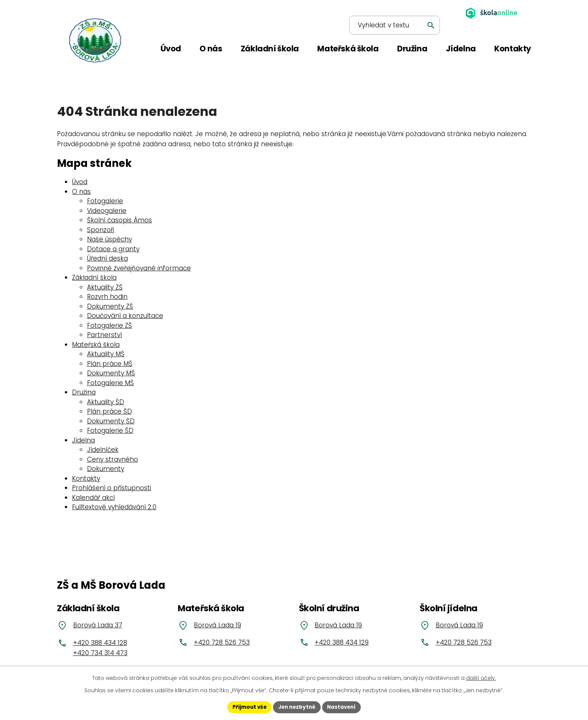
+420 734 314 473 (100, 653)
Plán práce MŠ (110, 364)
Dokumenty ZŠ (110, 306)
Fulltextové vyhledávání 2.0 (114, 507)
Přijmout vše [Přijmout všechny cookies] (247, 707)
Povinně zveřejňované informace (139, 268)
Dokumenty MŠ (111, 373)
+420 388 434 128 (100, 643)
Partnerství (104, 335)
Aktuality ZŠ (105, 287)
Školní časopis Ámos (119, 220)
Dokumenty (106, 469)
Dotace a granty (113, 249)
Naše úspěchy (109, 239)
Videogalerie (107, 211)
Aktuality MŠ (106, 354)
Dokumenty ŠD (111, 421)
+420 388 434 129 (342, 642)
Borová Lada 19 (217, 625)
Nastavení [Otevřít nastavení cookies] (343, 707)
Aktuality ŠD (106, 402)
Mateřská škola (96, 345)
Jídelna (83, 440)
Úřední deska (107, 258)
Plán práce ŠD (109, 411)
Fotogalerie (105, 201)
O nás (81, 192)
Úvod (80, 182)
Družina (84, 392)
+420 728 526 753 (222, 642)
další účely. (481, 678)
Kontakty (86, 478)
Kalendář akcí (93, 498)
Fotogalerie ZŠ (109, 325)
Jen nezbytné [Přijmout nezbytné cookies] (297, 707)
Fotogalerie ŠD (110, 430)
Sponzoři (100, 230)
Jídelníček (103, 450)
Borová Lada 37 (98, 625)
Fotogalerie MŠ (110, 383)
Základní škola (94, 277)
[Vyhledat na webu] (387, 13)
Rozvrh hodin (107, 297)
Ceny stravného (112, 459)
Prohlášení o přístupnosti (112, 488)
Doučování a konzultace (125, 316)
